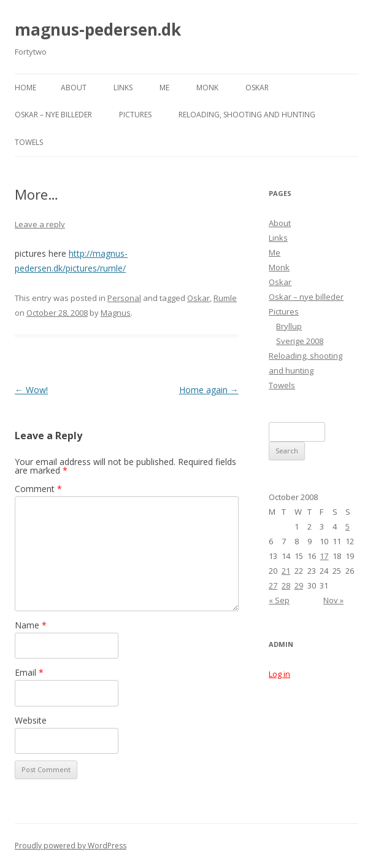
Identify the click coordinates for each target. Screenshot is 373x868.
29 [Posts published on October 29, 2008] (299, 585)
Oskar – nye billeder (53, 115)
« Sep (279, 600)
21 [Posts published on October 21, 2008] (286, 571)
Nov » (333, 600)
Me (164, 88)
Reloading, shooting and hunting (247, 115)
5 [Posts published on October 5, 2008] (348, 526)
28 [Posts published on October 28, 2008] (286, 585)
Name (31, 625)
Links (123, 88)
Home (25, 88)
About (74, 88)
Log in (279, 674)
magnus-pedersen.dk (98, 29)
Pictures (135, 115)
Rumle (225, 298)
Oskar (257, 88)
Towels (29, 142)
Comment (38, 489)
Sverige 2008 (300, 341)
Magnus (116, 313)
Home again (209, 390)
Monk (207, 88)
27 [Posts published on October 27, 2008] (273, 585)
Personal (124, 298)
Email (29, 672)
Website (31, 720)
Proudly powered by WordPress (71, 846)
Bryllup (289, 326)
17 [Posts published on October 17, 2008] (324, 556)
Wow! (31, 390)
